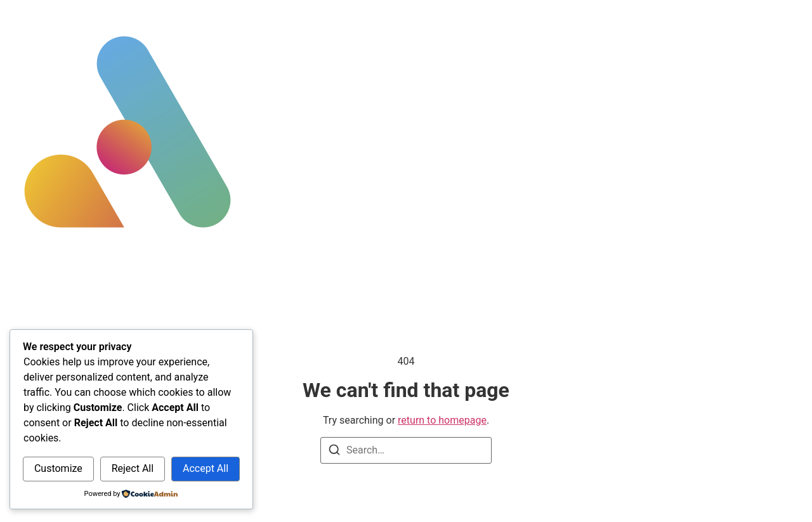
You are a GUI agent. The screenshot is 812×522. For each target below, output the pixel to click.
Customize (58, 468)
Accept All (206, 468)
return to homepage (442, 420)
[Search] (334, 452)
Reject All (133, 468)
